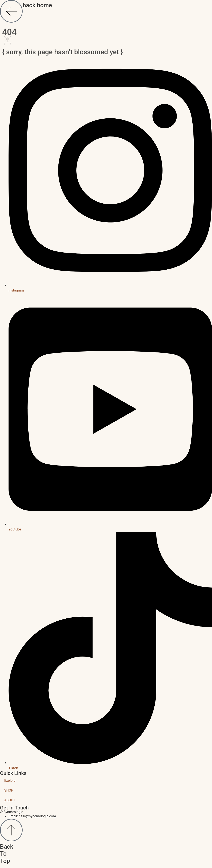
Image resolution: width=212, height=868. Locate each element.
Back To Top (7, 854)
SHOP (9, 790)
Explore (10, 781)
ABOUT (10, 800)
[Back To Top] (11, 830)
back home (37, 5)
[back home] (11, 11)
